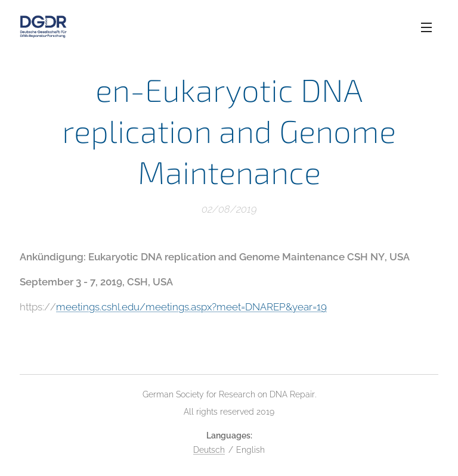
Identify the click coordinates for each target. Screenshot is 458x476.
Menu (426, 27)
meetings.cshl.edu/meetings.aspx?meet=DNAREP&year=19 (191, 307)
